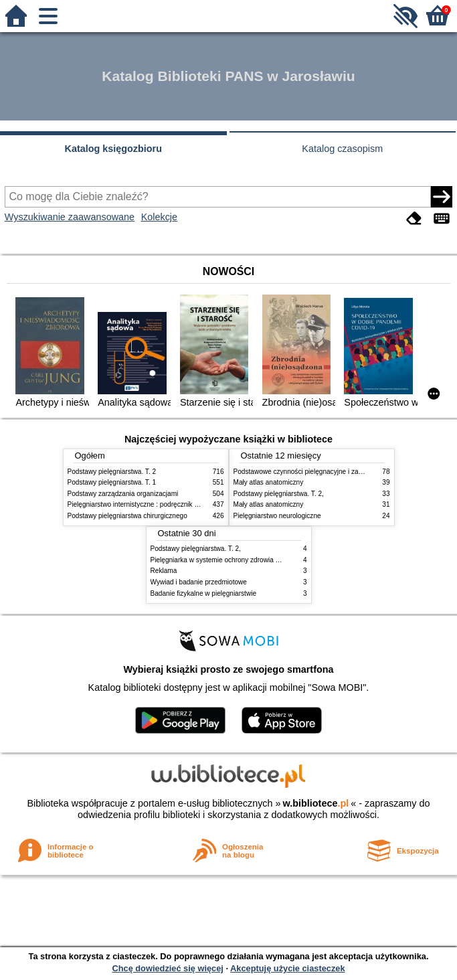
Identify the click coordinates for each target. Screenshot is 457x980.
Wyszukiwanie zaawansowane (70, 217)
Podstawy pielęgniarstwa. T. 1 (112, 482)
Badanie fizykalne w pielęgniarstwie (204, 593)
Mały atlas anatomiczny (269, 482)
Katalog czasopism (342, 149)
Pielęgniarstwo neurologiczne (277, 516)
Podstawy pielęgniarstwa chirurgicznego (127, 516)
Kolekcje (159, 217)
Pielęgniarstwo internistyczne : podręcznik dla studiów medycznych (168, 504)
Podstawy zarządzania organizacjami (123, 494)
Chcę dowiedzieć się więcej (167, 968)
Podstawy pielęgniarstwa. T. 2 (112, 472)
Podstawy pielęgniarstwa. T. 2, (279, 494)
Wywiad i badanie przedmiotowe (199, 582)
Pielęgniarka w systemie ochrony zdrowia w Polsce (226, 560)
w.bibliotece (316, 803)
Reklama (164, 571)
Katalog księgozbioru (113, 149)
